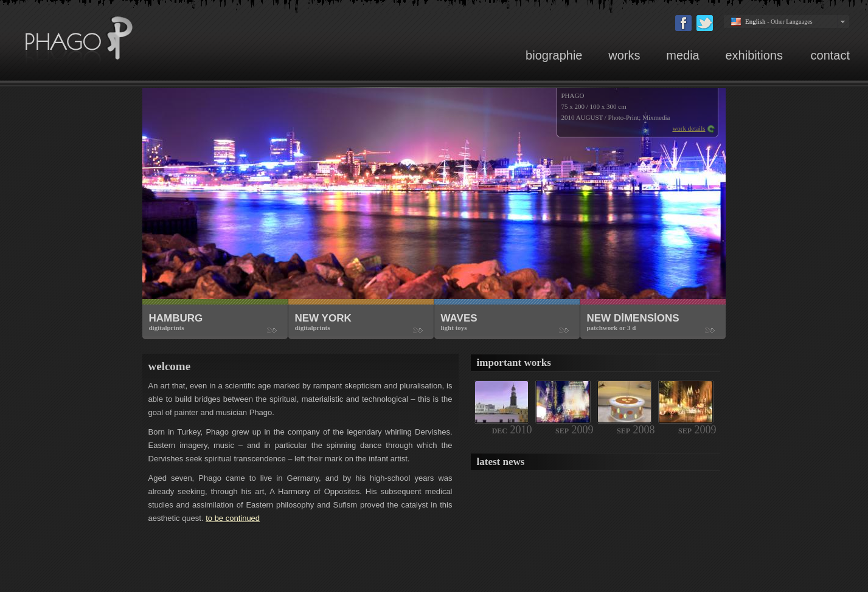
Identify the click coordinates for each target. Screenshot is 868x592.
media (682, 55)
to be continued (233, 518)
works (624, 55)
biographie (554, 55)
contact (830, 55)
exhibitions (755, 55)
